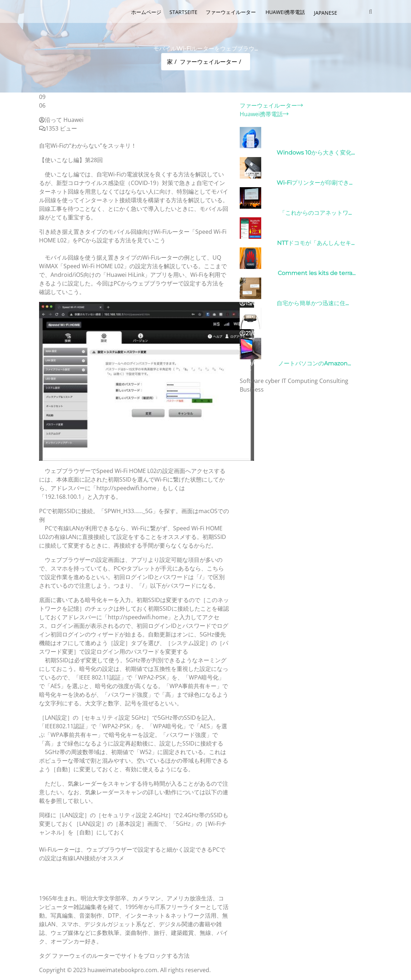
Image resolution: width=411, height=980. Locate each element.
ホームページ (146, 12)
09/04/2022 (259, 213)
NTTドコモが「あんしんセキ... (316, 243)
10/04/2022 (258, 363)
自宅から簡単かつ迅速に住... (313, 303)
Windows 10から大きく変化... (316, 153)
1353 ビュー (58, 128)
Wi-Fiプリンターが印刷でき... (314, 183)
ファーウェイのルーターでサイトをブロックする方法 (121, 956)
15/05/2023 (257, 303)
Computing (303, 381)
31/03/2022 (257, 153)
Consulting (334, 381)
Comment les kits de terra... (317, 273)
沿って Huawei (61, 120)
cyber (273, 381)
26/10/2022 (258, 243)
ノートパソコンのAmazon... (314, 363)
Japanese (326, 13)
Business (252, 389)
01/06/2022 (258, 273)
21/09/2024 (258, 333)
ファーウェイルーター (231, 12)
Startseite (183, 12)
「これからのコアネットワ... (316, 213)
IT (284, 381)
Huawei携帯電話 (286, 12)
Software (252, 381)
